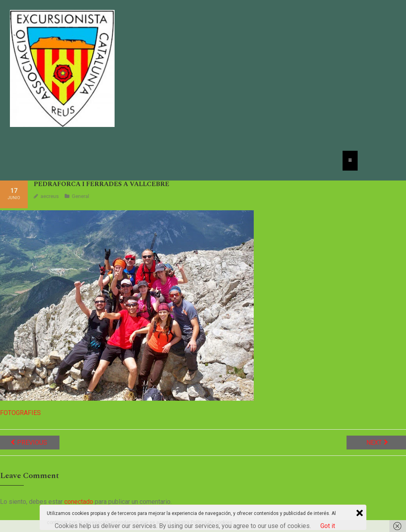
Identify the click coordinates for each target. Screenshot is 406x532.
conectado (79, 502)
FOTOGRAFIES (20, 413)
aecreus (50, 196)
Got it (328, 526)
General (80, 196)
